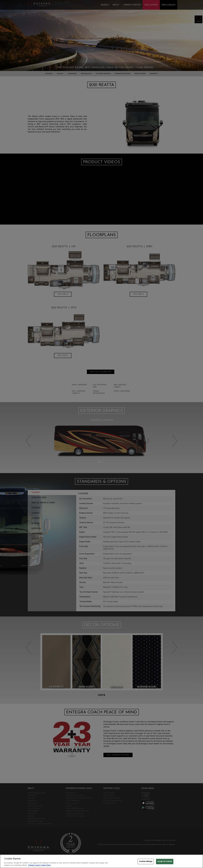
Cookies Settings (146, 861)
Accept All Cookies (165, 861)
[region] (102, 861)
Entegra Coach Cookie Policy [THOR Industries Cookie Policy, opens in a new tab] (40, 865)
